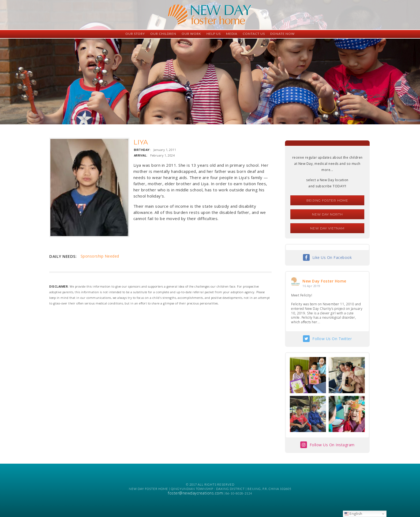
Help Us (214, 34)
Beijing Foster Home (327, 200)
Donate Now (282, 34)
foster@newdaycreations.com (195, 493)
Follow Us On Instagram (332, 445)
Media (232, 34)
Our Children (163, 34)
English (353, 514)
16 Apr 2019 (311, 286)
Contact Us (254, 34)
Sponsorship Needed (100, 256)
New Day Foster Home (324, 281)
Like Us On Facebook (332, 257)
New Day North (327, 214)
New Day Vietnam (327, 228)
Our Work (191, 34)
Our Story (135, 34)
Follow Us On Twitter (332, 339)
